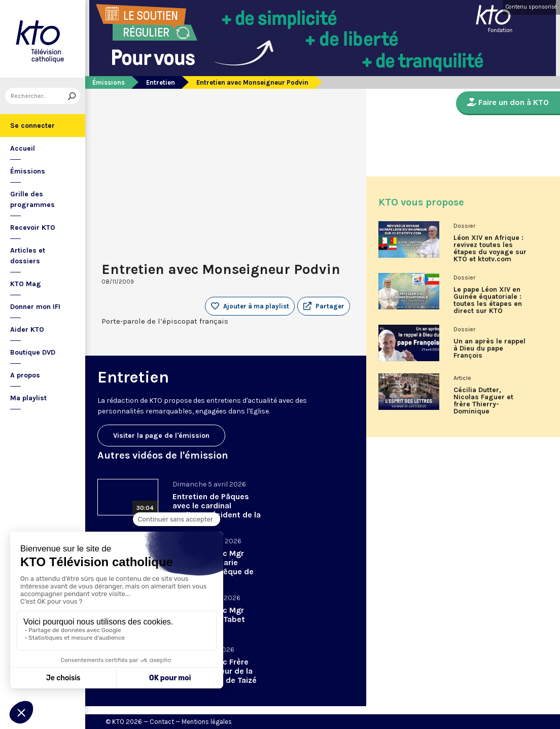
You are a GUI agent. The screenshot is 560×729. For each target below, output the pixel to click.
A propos (25, 375)
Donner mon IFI (35, 307)
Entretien (161, 82)
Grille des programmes (32, 199)
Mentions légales (207, 722)
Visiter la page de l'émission (161, 436)
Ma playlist (28, 398)
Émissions (28, 171)
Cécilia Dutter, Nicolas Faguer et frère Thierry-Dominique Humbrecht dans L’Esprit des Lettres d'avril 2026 (486, 404)
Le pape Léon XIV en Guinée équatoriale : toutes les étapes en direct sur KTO (488, 300)
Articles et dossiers (28, 256)
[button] (324, 306)
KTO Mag (26, 284)
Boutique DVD (33, 352)
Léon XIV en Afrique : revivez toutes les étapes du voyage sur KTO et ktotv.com (490, 249)
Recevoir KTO (33, 228)
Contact (162, 722)
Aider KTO (27, 329)
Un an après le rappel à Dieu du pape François (489, 349)
